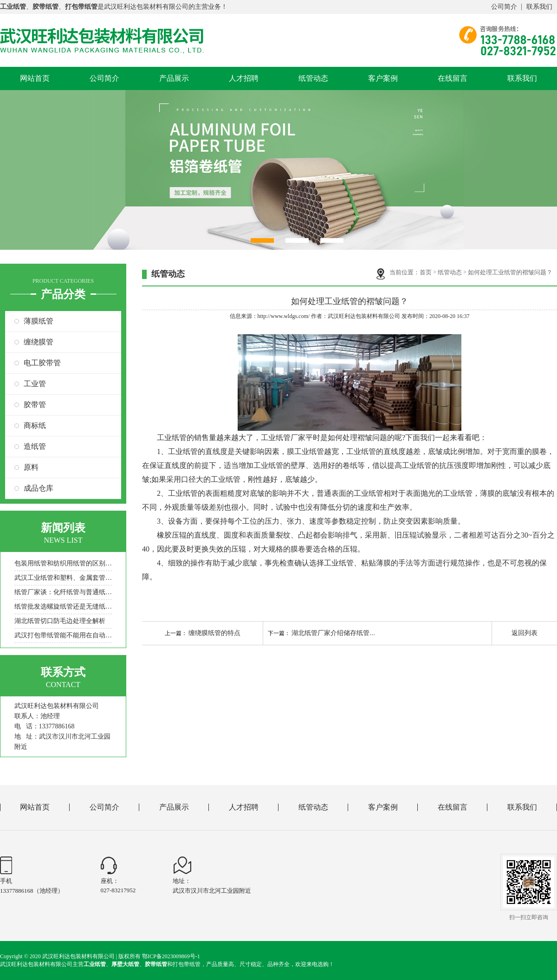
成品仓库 (39, 488)
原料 (31, 467)
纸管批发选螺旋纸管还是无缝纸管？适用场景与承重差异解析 (63, 607)
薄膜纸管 (39, 321)
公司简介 (504, 7)
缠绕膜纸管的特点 (214, 633)
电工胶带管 (42, 363)
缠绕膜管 (39, 342)
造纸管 (35, 446)
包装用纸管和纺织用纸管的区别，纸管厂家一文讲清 (63, 563)
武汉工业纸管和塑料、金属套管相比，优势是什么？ (63, 578)
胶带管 (35, 405)
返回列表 (525, 633)
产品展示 (174, 78)
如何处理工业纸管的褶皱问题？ (510, 272)
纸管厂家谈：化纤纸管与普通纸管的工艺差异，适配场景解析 (63, 592)
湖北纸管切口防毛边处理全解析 (60, 621)
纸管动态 (313, 78)
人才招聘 (244, 78)
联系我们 (539, 7)
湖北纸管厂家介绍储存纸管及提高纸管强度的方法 (363, 633)
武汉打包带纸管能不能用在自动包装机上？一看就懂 (63, 635)
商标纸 (35, 425)
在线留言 (453, 78)
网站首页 (35, 78)
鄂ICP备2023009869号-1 (171, 956)
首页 (426, 272)
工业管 (35, 384)
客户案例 (383, 78)
